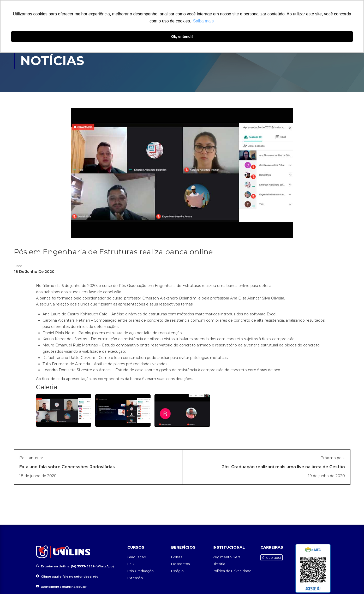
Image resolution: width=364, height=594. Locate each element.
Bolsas (177, 555)
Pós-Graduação (141, 569)
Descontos (180, 562)
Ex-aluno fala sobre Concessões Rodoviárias (67, 467)
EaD (131, 562)
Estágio (177, 569)
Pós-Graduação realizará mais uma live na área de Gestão (283, 467)
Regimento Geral (227, 555)
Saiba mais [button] (203, 21)
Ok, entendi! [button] (182, 37)
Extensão (135, 576)
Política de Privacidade (232, 569)
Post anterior (31, 458)
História (219, 562)
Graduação (137, 555)
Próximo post (333, 458)
